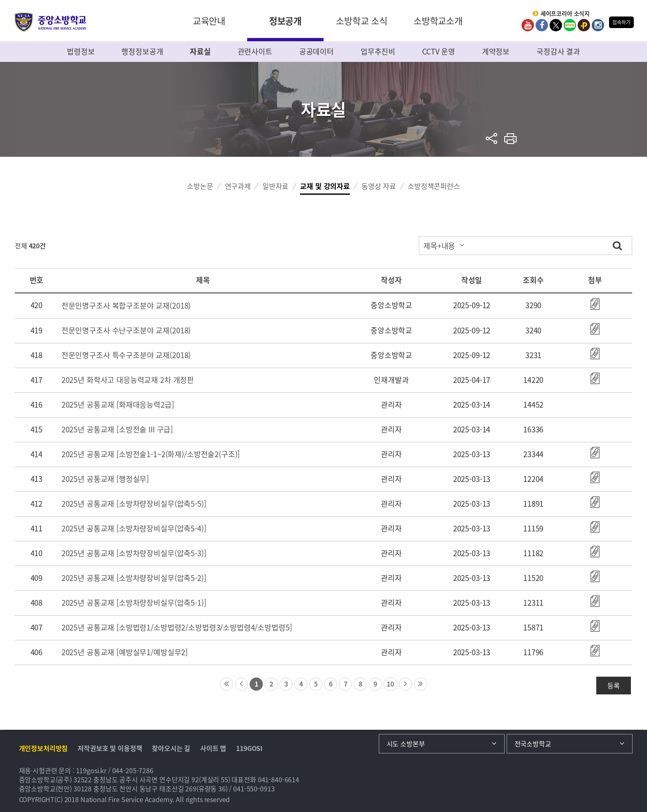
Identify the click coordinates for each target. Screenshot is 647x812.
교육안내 (209, 20)
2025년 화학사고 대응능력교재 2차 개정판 (128, 380)
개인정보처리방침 (44, 748)
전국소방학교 (533, 744)
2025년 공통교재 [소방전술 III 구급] (117, 429)
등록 (614, 685)
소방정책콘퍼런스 (434, 186)
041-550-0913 (254, 788)
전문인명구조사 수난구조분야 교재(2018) (126, 330)
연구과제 (238, 186)
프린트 (511, 138)
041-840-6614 (279, 779)
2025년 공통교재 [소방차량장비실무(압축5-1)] (134, 603)
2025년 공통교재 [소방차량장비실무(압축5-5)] (134, 504)
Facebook (542, 25)
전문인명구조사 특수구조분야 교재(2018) (126, 355)
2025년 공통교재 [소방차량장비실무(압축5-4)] (134, 528)
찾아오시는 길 (171, 748)
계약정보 (496, 51)
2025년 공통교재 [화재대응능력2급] (118, 405)
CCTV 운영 (439, 51)
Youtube (528, 25)
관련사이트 (255, 51)
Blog (570, 25)
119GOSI (249, 748)
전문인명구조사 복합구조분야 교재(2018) (126, 306)
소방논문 (200, 186)
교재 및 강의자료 (325, 186)
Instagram (598, 25)
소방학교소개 (438, 20)
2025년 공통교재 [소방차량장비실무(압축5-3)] (134, 553)
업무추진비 (378, 51)
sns (492, 138)
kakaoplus (584, 25)
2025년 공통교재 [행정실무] (105, 479)
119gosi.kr (91, 770)
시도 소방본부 (406, 744)
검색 (617, 245)
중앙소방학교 (51, 22)
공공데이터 (316, 51)
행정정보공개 (142, 51)
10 (390, 684)
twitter (556, 25)
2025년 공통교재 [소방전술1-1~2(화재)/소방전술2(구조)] (151, 454)
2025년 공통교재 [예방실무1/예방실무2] (125, 652)
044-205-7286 (133, 770)
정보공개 (285, 20)
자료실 (200, 51)
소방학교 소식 (362, 20)
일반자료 (275, 186)
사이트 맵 (213, 748)
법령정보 (81, 51)
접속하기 (621, 22)
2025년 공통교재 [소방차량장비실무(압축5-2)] (134, 578)
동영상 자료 (379, 186)
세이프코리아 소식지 (565, 14)
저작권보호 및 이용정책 (110, 748)
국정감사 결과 (558, 51)
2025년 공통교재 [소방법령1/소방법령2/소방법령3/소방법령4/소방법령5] (177, 627)
